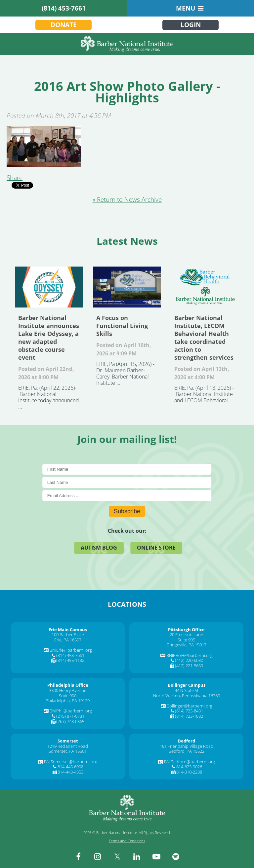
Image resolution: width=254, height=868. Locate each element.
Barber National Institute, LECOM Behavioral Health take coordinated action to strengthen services (205, 287)
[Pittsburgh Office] (186, 630)
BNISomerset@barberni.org (71, 762)
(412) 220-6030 (189, 660)
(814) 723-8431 (189, 711)
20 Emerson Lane (186, 634)
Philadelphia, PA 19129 (68, 701)
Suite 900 (68, 696)
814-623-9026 (189, 767)
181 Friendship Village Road (187, 746)
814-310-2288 (189, 772)
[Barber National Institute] (127, 44)
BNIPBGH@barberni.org (190, 655)
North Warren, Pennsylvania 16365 (187, 696)
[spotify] (176, 856)
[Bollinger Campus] (187, 685)
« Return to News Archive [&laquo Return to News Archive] (127, 199)
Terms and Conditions (127, 841)
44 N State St (187, 690)
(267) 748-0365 (70, 721)
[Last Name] (127, 482)
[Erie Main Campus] (68, 630)
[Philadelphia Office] (68, 685)
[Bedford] (187, 741)
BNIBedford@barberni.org (190, 762)
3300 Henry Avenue (68, 690)
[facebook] (78, 856)
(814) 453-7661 (64, 8)
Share (15, 178)
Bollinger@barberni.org (190, 706)
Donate (64, 25)
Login (191, 25)
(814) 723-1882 (189, 716)
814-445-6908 (70, 767)
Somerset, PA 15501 (68, 751)
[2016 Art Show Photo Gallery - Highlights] (44, 164)
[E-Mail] (127, 496)
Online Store (156, 548)
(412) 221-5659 (189, 666)
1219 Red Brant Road (68, 746)
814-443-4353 (70, 772)
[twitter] (117, 856)
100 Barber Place (68, 634)
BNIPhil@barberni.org (71, 711)
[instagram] (98, 856)
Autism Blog (99, 548)
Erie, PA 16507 (68, 640)
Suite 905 (186, 640)
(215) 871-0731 (70, 716)
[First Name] (127, 469)
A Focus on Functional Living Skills (127, 287)
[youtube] (156, 856)
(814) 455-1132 (70, 660)
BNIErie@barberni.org (71, 650)
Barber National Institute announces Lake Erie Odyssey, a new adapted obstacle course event (49, 287)
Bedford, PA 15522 (187, 751)
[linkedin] (137, 856)
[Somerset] (68, 741)
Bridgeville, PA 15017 (187, 645)
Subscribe (127, 511)
